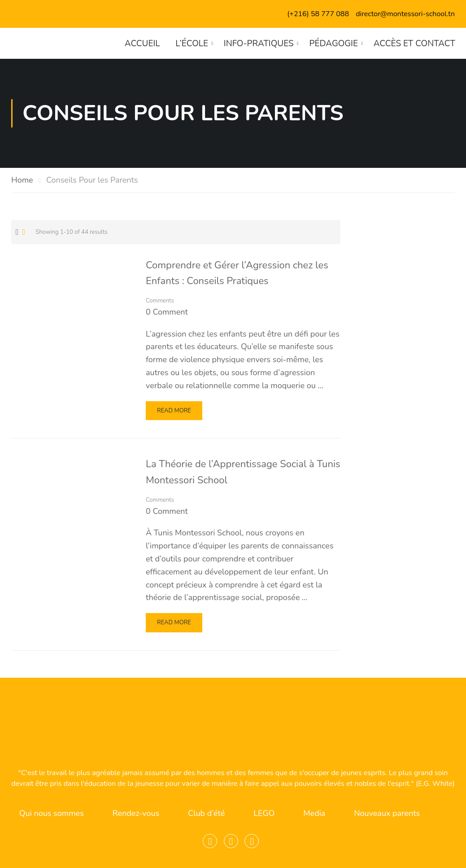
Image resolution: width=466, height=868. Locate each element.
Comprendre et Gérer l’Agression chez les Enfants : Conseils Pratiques (237, 273)
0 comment (167, 312)
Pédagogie (333, 44)
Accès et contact (414, 44)
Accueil (142, 44)
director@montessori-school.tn (405, 14)
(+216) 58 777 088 (318, 14)
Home (22, 180)
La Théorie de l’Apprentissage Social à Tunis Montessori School (243, 472)
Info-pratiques (258, 44)
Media (314, 813)
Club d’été (206, 813)
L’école (191, 44)
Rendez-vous (136, 813)
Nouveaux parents (387, 813)
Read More (177, 413)
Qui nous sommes (52, 813)
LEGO (264, 813)
